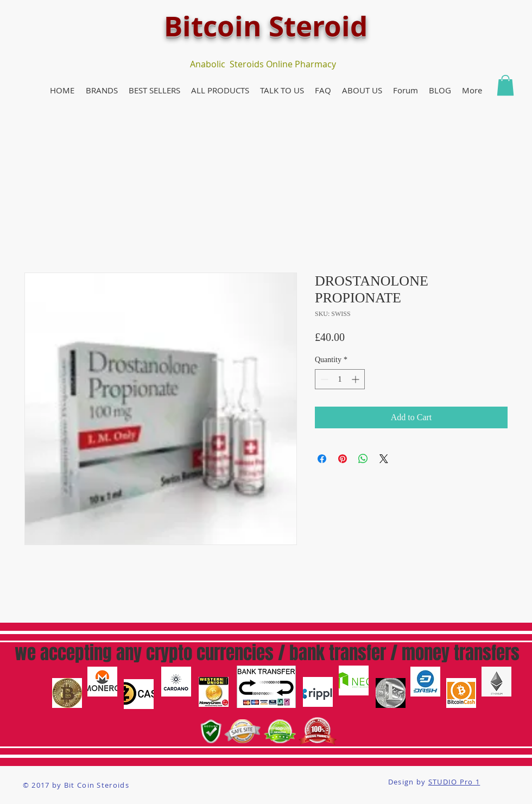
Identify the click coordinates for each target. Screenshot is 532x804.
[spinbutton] (340, 379)
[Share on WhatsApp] (363, 459)
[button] (102, 90)
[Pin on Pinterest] (343, 459)
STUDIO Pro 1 (454, 782)
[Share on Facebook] (322, 459)
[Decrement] (323, 379)
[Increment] (356, 379)
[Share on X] (384, 459)
